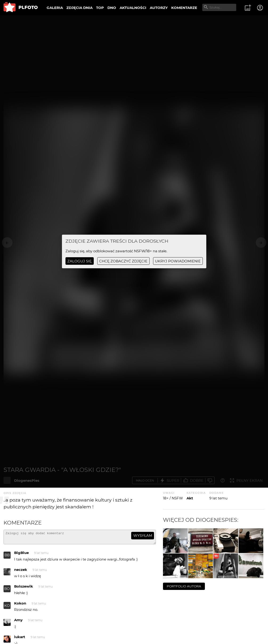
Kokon (20, 605)
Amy (18, 622)
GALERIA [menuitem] (55, 8)
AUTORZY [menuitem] (159, 8)
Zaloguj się (79, 261)
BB (7, 557)
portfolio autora (184, 586)
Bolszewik (24, 588)
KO (7, 608)
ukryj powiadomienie (178, 261)
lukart (20, 639)
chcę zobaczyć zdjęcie (123, 261)
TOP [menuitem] (100, 8)
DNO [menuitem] (112, 8)
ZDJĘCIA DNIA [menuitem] (79, 8)
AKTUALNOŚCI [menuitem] (133, 8)
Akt (190, 498)
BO (7, 591)
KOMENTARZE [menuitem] (184, 8)
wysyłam (143, 535)
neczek (21, 572)
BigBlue (21, 555)
